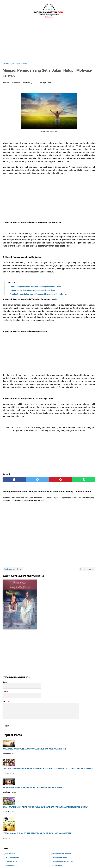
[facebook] (14, 480)
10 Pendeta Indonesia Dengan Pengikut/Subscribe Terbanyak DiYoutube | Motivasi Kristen (48, 769)
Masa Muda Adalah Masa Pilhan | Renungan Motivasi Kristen (33, 787)
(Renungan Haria (11, 865)
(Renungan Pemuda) (59, 857)
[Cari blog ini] (94, 10)
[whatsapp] (84, 480)
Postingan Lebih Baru (13, 569)
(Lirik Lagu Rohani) (11, 861)
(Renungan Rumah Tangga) (62, 861)
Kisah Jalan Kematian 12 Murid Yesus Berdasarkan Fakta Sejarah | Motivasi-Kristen (45, 807)
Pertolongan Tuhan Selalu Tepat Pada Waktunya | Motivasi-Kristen (37, 833)
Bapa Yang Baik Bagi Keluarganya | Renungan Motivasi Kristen (34, 749)
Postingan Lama (87, 569)
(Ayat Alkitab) (9, 854)
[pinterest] (61, 480)
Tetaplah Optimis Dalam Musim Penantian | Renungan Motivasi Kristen (38, 294)
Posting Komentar (46, 83)
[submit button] (7, 726)
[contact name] (22, 686)
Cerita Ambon (56, 865)
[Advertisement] (49, 41)
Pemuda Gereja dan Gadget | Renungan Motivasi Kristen (32, 290)
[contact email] (22, 696)
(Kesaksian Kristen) (12, 857)
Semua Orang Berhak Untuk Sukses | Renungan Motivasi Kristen (35, 287)
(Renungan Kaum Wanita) (61, 854)
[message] (41, 711)
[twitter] (37, 480)
